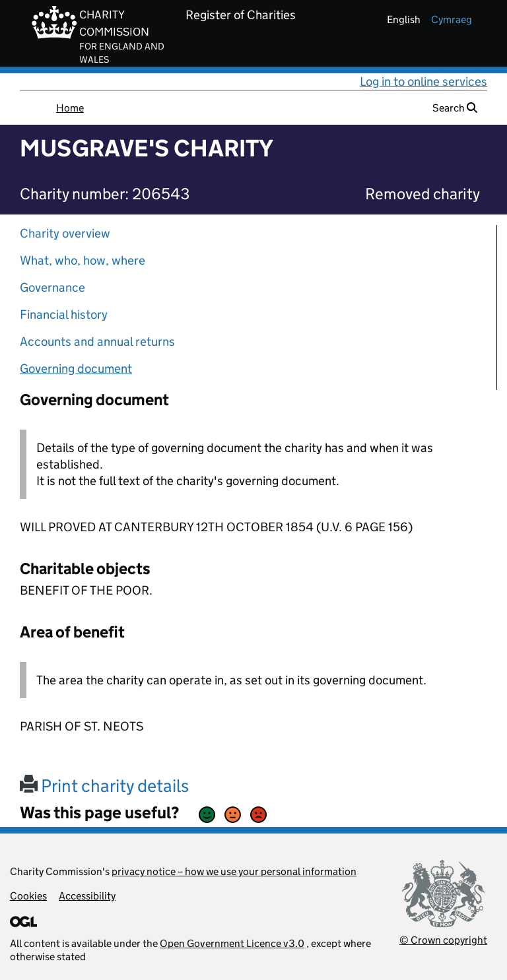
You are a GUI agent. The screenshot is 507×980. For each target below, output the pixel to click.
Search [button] (455, 108)
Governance (52, 287)
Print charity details (104, 786)
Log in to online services (423, 82)
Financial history (64, 314)
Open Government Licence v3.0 (232, 943)
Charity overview (65, 233)
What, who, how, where (83, 260)
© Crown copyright (443, 940)
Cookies (28, 896)
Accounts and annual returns (97, 342)
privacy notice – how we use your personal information (234, 871)
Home (70, 108)
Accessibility (87, 896)
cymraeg (452, 19)
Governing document (76, 369)
